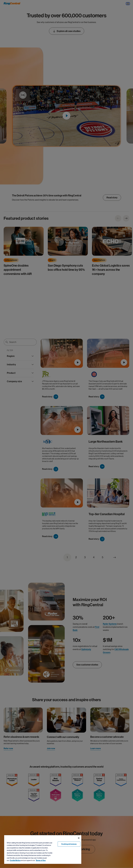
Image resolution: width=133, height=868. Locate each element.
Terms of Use (41, 860)
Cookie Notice (15, 860)
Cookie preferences (69, 844)
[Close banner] (79, 838)
